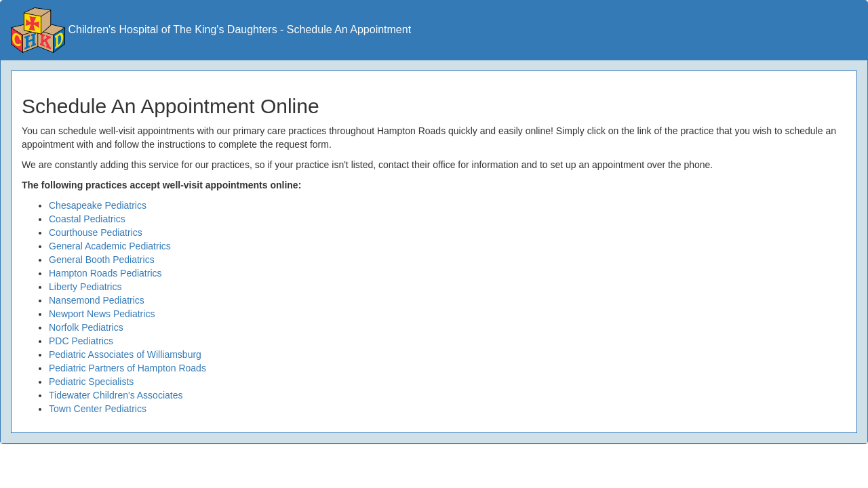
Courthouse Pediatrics (96, 232)
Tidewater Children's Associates (116, 395)
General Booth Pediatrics (102, 260)
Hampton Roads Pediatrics (105, 273)
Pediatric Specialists (91, 382)
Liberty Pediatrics (85, 287)
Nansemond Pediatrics (97, 300)
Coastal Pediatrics (87, 219)
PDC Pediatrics (81, 341)
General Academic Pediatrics (110, 246)
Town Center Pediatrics (98, 409)
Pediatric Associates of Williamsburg (125, 354)
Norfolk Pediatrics (86, 327)
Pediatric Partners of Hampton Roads (127, 368)
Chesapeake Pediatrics (98, 205)
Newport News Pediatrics (102, 314)
